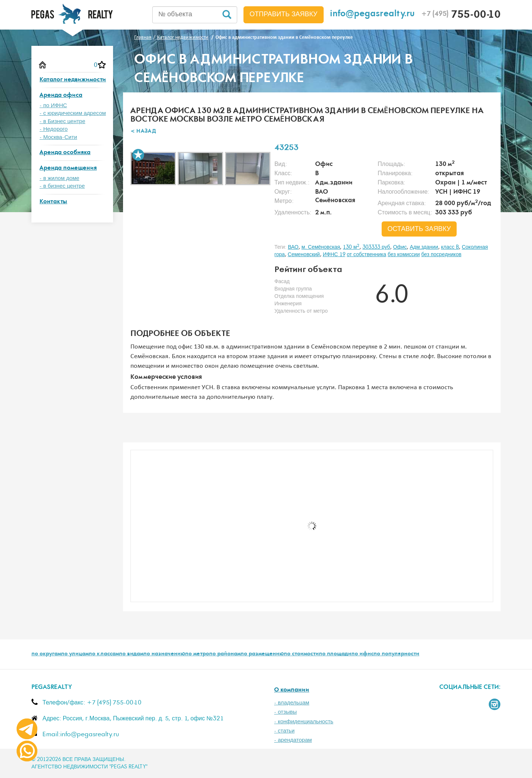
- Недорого (54, 129)
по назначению (164, 654)
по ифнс (362, 654)
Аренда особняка (65, 153)
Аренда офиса (61, 96)
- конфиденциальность (304, 722)
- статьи (284, 731)
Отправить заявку (284, 14)
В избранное (138, 155)
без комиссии (404, 255)
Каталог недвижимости (73, 80)
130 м (351, 247)
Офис (400, 247)
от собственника (367, 255)
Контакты (53, 202)
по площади (335, 654)
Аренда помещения (68, 168)
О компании (292, 690)
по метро (197, 654)
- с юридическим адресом (73, 113)
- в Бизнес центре (62, 121)
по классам (104, 654)
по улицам (75, 654)
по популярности (396, 654)
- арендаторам (293, 740)
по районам (225, 654)
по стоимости (301, 654)
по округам (46, 654)
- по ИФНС (53, 106)
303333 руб (376, 247)
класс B (450, 247)
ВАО (293, 247)
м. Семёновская (321, 247)
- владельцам (292, 703)
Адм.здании (424, 247)
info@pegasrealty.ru (372, 15)
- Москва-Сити (58, 137)
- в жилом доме (59, 178)
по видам (131, 654)
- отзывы (285, 712)
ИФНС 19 (334, 255)
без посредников (441, 255)
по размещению (262, 654)
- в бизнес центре (62, 186)
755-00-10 (461, 16)
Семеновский (304, 255)
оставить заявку (419, 229)
